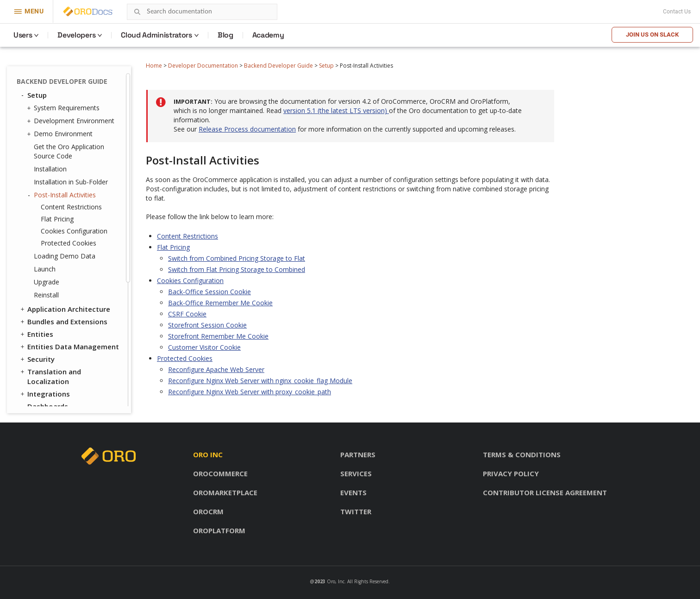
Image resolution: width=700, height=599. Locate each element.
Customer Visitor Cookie (204, 347)
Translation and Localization (50, 376)
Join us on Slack (652, 35)
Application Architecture (65, 309)
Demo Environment (61, 134)
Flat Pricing (57, 219)
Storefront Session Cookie (207, 325)
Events (353, 492)
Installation (50, 169)
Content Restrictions (71, 207)
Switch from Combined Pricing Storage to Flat (237, 258)
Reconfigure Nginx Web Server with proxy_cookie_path (250, 392)
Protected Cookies (69, 243)
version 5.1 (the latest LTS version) (336, 110)
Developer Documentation (203, 66)
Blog (225, 35)
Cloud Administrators (156, 35)
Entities (36, 334)
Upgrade (47, 282)
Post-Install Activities (62, 195)
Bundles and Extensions (63, 322)
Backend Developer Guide (278, 66)
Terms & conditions (522, 454)
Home (154, 66)
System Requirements (64, 108)
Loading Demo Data (65, 256)
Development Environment (72, 121)
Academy (268, 35)
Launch (45, 269)
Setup (326, 66)
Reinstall (46, 295)
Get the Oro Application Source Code (69, 151)
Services (356, 473)
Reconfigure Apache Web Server (216, 369)
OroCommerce (220, 473)
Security (37, 359)
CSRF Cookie (187, 314)
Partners (358, 454)
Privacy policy (511, 473)
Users (23, 35)
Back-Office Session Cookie (209, 292)
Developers (76, 35)
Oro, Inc (336, 581)
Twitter (356, 511)
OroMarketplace (225, 492)
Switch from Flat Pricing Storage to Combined (237, 269)
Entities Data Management (69, 347)
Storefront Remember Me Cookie (218, 336)
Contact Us (677, 12)
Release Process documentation (247, 129)
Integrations (44, 394)
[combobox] (202, 12)
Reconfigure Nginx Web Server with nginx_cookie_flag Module (260, 381)
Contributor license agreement (545, 492)
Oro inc (208, 454)
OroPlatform (219, 530)
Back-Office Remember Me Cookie (220, 303)
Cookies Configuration (74, 231)
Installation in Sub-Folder (71, 182)
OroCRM (208, 511)
